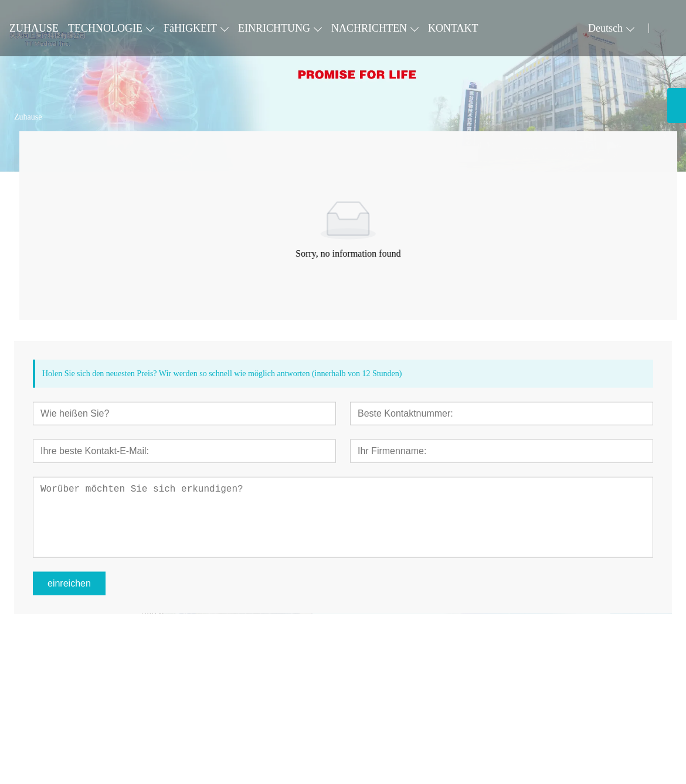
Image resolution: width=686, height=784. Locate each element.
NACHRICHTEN (369, 28)
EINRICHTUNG (274, 28)
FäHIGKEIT (190, 28)
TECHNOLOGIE (105, 28)
